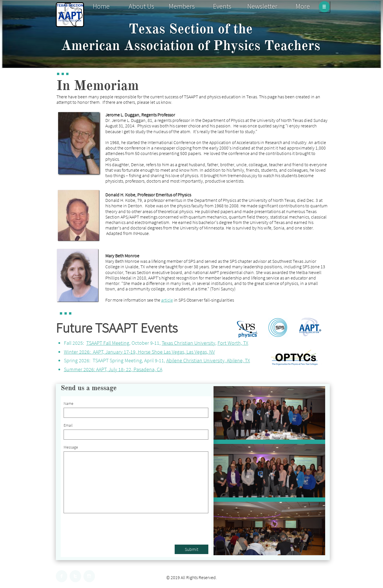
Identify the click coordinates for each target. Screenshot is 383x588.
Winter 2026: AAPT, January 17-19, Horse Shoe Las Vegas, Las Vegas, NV (139, 352)
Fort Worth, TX (233, 343)
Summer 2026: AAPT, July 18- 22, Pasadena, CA (113, 369)
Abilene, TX (238, 360)
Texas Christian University (188, 343)
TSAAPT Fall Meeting (108, 343)
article (167, 300)
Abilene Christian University (195, 360)
